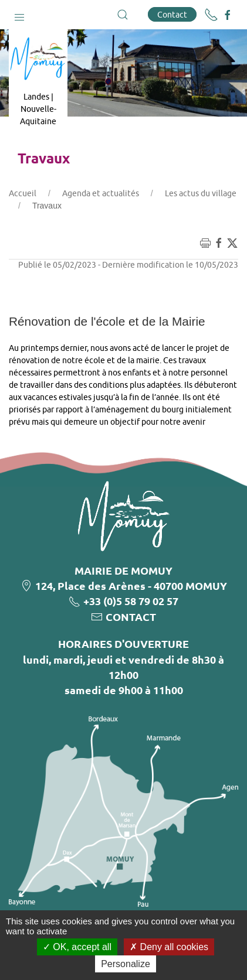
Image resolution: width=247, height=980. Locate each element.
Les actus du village (201, 193)
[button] (19, 15)
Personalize (126, 964)
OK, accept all (77, 947)
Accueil (23, 193)
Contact (172, 14)
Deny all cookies (169, 947)
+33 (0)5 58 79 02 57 (131, 601)
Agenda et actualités (101, 193)
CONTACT (131, 617)
